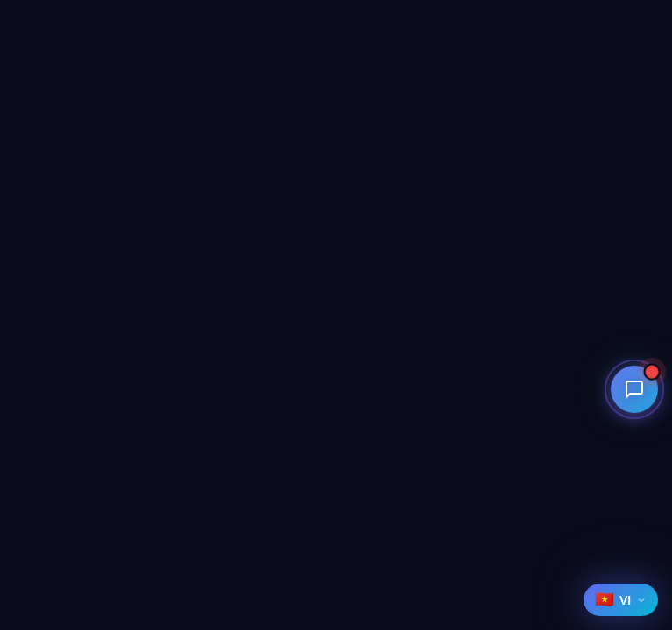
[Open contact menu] (635, 426)
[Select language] (621, 600)
